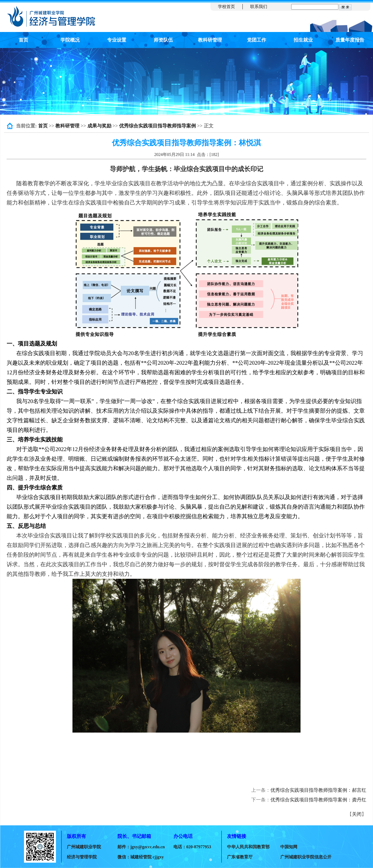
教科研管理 (210, 40)
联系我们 (259, 7)
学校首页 (226, 7)
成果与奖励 (99, 126)
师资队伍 (163, 40)
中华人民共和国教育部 (248, 847)
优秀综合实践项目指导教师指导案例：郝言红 (318, 790)
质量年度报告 (350, 40)
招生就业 (303, 40)
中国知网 (289, 847)
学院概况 (70, 40)
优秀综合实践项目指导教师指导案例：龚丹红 (318, 800)
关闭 (357, 814)
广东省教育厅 (240, 857)
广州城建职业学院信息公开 (306, 857)
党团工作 (257, 40)
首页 (23, 40)
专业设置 (117, 40)
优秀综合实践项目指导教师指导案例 (157, 126)
